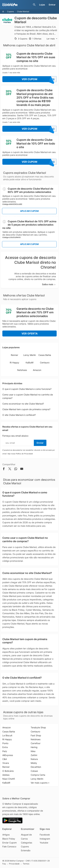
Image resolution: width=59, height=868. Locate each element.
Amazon (37, 370)
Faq (4, 864)
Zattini (34, 755)
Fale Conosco (9, 846)
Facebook (45, 835)
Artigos (6, 835)
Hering (34, 747)
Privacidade (14, 864)
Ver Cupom (39, 79)
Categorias (27, 843)
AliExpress (8, 755)
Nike (33, 751)
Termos (26, 864)
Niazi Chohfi (9, 779)
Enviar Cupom (10, 843)
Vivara (6, 763)
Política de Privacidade (24, 454)
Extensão (26, 850)
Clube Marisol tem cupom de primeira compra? (26, 409)
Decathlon (36, 767)
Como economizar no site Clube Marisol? (23, 404)
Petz (5, 751)
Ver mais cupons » (40, 783)
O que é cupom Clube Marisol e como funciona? (27, 389)
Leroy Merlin (30, 355)
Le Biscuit (7, 735)
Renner (14, 355)
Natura (34, 759)
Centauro (45, 363)
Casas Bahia (45, 355)
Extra (5, 747)
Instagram (45, 839)
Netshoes (22, 370)
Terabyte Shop (38, 727)
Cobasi (34, 771)
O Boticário (8, 771)
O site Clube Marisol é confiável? (19, 415)
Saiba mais (49, 284)
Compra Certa (38, 775)
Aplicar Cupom (29, 211)
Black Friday (9, 839)
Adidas (6, 775)
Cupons (10, 11)
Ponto (5, 743)
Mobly (34, 763)
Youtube (44, 843)
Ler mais (52, 39)
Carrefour (36, 743)
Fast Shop (36, 735)
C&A (5, 759)
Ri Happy (14, 363)
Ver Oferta (30, 333)
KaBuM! (30, 363)
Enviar (40, 443)
